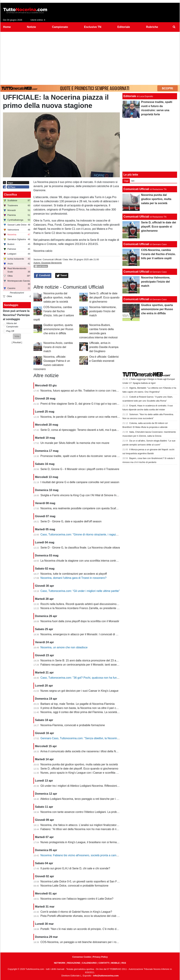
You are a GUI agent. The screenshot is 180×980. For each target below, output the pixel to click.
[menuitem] (174, 27)
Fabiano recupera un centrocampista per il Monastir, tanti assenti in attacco (86, 665)
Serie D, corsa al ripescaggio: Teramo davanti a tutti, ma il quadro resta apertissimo (91, 430)
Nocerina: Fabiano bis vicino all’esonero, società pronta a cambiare (82, 855)
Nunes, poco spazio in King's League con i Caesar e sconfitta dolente (83, 773)
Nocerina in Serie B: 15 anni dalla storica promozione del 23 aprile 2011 (84, 660)
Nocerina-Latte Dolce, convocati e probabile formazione (74, 886)
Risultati (17, 342)
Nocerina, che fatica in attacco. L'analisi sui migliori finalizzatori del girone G (87, 825)
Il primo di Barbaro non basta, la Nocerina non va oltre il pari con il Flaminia (86, 708)
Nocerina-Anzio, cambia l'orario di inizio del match (58, 347)
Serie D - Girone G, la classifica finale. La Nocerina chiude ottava (80, 548)
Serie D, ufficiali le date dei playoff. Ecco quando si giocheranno (104, 297)
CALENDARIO (89, 963)
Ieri (133, 181)
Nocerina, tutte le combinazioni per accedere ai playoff (74, 574)
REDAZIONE (74, 963)
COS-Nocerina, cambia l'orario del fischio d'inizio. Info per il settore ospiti (158, 254)
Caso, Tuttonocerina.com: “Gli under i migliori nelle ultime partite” (80, 591)
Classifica (10, 195)
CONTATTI (104, 963)
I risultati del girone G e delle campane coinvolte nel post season (80, 482)
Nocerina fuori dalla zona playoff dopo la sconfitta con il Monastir (80, 621)
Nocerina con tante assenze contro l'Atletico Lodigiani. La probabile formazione (89, 812)
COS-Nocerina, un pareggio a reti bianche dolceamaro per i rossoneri (83, 942)
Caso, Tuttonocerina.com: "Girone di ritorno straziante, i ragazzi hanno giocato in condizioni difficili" (101, 534)
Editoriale (130, 96)
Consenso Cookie (82, 957)
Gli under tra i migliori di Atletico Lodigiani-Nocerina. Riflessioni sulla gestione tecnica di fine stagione (102, 786)
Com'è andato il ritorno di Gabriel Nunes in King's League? (76, 912)
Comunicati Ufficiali (52, 259)
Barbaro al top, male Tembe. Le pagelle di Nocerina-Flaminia (78, 704)
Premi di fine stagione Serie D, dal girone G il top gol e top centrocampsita (86, 404)
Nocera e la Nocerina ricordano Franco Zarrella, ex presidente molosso (84, 608)
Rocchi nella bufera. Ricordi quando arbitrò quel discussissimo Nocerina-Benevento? (92, 604)
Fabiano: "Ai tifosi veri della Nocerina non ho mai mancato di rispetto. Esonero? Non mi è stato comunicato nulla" (109, 829)
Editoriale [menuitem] (124, 27)
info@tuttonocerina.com (106, 976)
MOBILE (115, 963)
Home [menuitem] (7, 27)
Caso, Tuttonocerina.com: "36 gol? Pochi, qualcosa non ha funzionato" (84, 678)
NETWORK (60, 963)
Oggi (126, 181)
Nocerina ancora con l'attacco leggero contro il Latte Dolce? (77, 899)
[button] (17, 336)
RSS (124, 963)
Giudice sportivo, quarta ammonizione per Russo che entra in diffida (58, 329)
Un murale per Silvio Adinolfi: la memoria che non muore (75, 443)
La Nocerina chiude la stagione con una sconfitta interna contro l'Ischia (84, 561)
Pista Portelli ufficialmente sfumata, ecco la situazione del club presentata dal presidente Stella (98, 916)
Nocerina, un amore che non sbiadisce (64, 647)
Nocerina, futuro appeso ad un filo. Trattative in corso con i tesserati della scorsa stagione (95, 391)
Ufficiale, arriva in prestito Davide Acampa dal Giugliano (104, 347)
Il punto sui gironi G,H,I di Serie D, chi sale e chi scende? (75, 868)
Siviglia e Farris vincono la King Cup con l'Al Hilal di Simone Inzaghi (82, 495)
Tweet (62, 276)
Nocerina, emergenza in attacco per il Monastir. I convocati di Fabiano (83, 634)
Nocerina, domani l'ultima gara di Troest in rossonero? (74, 578)
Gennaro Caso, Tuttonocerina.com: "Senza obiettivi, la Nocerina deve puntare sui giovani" (95, 738)
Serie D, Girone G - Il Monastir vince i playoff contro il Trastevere (80, 469)
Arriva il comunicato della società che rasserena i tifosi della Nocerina (83, 751)
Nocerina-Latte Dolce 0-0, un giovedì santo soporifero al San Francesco (84, 881)
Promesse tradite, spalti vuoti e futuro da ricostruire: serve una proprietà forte (87, 456)
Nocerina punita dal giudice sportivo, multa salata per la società (57, 297)
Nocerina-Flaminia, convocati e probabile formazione (73, 725)
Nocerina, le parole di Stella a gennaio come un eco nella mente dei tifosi (85, 417)
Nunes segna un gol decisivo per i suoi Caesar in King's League (79, 691)
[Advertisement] (90, 58)
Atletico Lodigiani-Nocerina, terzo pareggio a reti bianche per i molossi (83, 799)
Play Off (10, 331)
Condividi (43, 276)
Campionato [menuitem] (60, 27)
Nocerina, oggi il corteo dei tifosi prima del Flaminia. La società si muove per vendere (92, 712)
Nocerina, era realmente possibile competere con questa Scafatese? (82, 508)
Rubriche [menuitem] (152, 27)
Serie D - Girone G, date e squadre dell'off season (71, 521)
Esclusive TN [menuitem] (93, 27)
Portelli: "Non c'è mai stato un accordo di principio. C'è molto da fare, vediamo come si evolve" (98, 929)
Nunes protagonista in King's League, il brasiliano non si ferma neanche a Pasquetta (92, 842)
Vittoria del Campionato (12, 325)
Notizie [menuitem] (31, 27)
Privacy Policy (100, 957)
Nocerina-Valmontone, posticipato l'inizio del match (103, 311)
